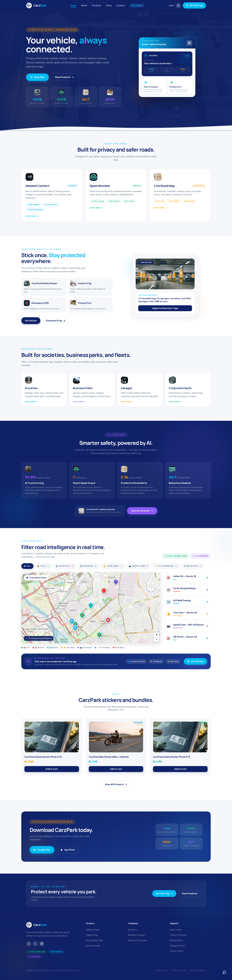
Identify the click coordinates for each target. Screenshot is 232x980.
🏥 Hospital (38, 648)
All (27, 566)
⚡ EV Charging (102, 648)
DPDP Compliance (198, 970)
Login (171, 5)
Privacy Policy (177, 951)
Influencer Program (137, 940)
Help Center (176, 930)
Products (97, 5)
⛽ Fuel (25, 648)
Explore (32, 216)
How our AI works (142, 511)
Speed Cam (139, 566)
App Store (68, 850)
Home (73, 6)
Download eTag (56, 321)
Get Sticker (31, 321)
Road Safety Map (94, 940)
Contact (121, 5)
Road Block (193, 566)
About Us (132, 930)
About (84, 5)
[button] (75, 624)
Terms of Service (178, 935)
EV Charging (166, 566)
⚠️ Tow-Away (68, 648)
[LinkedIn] (42, 944)
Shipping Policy (177, 946)
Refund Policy (177, 940)
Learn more (32, 402)
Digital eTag (92, 935)
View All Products (116, 784)
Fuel (43, 566)
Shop (109, 5)
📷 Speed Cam (85, 648)
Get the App (196, 661)
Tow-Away (113, 566)
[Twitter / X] (35, 944)
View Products (64, 77)
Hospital (65, 566)
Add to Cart (52, 769)
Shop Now (37, 77)
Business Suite (93, 946)
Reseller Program (136, 935)
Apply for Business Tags (165, 308)
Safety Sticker (93, 930)
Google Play (42, 850)
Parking (89, 566)
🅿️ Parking (53, 648)
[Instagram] (29, 944)
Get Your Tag (194, 5)
